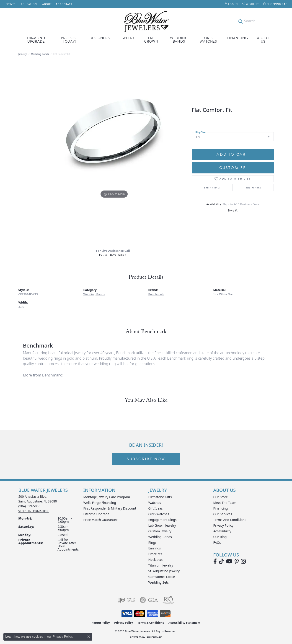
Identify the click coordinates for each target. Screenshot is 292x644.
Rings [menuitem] (152, 542)
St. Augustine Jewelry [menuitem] (164, 571)
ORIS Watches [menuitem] (159, 514)
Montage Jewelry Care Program (107, 497)
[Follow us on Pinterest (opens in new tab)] (237, 562)
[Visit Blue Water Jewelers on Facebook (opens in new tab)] (215, 562)
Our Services (223, 514)
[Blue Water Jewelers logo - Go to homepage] (146, 21)
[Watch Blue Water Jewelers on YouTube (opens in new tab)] (229, 562)
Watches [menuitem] (155, 503)
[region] (114, 154)
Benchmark (156, 294)
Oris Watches (208, 40)
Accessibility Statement (184, 623)
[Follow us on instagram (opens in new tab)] (243, 562)
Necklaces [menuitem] (156, 560)
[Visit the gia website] (149, 600)
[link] (10, 4)
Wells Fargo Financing (100, 503)
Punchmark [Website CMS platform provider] (154, 637)
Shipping (212, 188)
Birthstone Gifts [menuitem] (160, 497)
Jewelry (127, 38)
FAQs (217, 542)
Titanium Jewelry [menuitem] (161, 565)
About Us (263, 40)
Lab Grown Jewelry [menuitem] (162, 525)
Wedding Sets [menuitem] (159, 582)
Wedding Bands (179, 40)
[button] (231, 4)
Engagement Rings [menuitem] (163, 520)
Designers (100, 38)
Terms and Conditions (230, 520)
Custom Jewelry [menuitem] (160, 531)
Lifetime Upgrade (96, 514)
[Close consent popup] (89, 637)
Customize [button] (233, 168)
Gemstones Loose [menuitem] (162, 577)
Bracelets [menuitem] (155, 554)
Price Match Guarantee (101, 520)
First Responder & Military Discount (110, 508)
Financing (237, 38)
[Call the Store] (30, 506)
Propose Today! (69, 40)
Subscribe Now (146, 459)
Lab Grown (151, 40)
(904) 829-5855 (113, 255)
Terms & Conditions (151, 623)
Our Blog (220, 537)
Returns (254, 188)
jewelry (23, 54)
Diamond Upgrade (36, 40)
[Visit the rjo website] (168, 600)
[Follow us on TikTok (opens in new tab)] (221, 562)
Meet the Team (225, 503)
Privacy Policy (223, 525)
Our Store (221, 497)
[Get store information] (34, 511)
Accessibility (222, 531)
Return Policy (101, 623)
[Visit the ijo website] (127, 600)
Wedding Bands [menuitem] (160, 537)
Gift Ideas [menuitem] (156, 508)
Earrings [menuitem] (155, 548)
